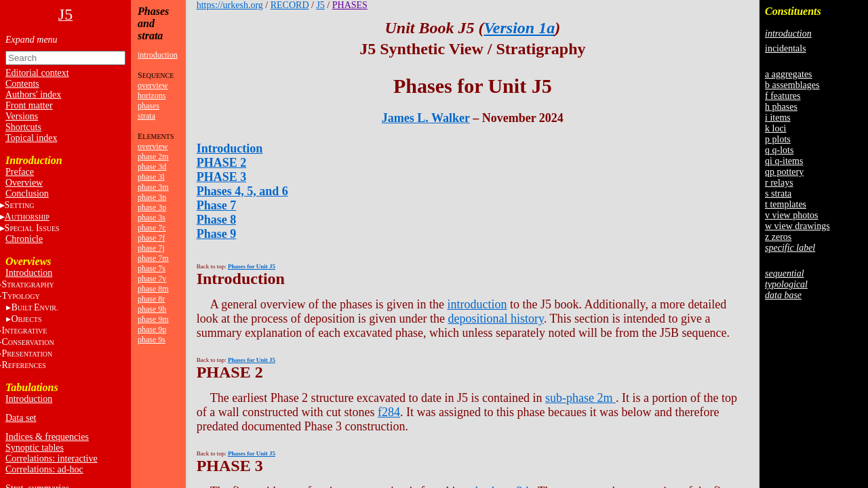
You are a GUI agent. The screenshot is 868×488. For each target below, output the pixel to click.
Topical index (31, 138)
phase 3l (151, 177)
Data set (21, 418)
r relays (779, 183)
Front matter (29, 105)
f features (783, 96)
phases (149, 106)
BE (34, 307)
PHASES (350, 5)
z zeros (778, 237)
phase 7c (152, 228)
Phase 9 (217, 234)
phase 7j (151, 248)
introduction (158, 55)
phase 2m (153, 157)
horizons (152, 96)
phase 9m (153, 319)
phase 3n (152, 197)
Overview (24, 183)
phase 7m (153, 258)
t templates (786, 204)
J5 (320, 5)
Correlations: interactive (52, 459)
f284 (389, 412)
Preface (20, 172)
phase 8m (153, 289)
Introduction (29, 273)
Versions (22, 116)
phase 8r (151, 299)
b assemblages (792, 85)
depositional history (496, 319)
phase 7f (151, 238)
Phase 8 (217, 220)
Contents (22, 84)
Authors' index (33, 95)
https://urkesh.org (230, 5)
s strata (778, 194)
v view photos (792, 215)
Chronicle (24, 239)
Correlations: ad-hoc (44, 469)
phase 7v (152, 279)
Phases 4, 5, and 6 (242, 191)
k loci (776, 128)
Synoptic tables (35, 448)
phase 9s (152, 340)
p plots (778, 139)
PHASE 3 (222, 177)
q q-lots (779, 150)
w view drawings (797, 226)
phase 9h (152, 309)
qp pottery (784, 172)
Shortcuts (23, 127)
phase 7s (152, 268)
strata (146, 116)
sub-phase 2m (580, 398)
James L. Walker (426, 118)
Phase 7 (217, 205)
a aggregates (789, 74)
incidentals (786, 48)
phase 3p (152, 207)
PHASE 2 (222, 163)
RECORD (290, 5)
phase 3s (152, 218)
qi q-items (784, 161)
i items (778, 118)
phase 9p (152, 329)
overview (153, 85)
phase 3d (152, 167)
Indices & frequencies (47, 437)
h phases (781, 107)
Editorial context (37, 73)
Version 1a (519, 28)
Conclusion (27, 194)
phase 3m (153, 187)
